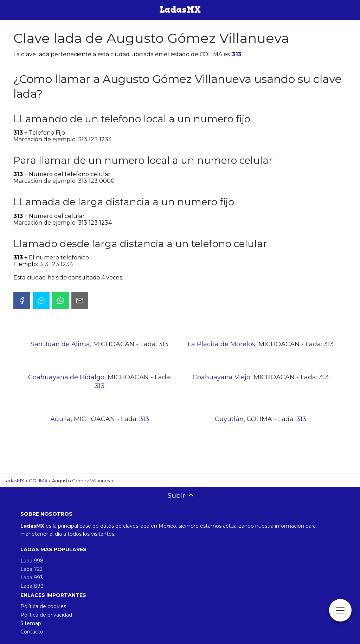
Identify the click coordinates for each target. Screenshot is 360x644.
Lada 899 (32, 586)
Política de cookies (43, 606)
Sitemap (31, 623)
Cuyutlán (229, 419)
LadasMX (14, 481)
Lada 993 (32, 578)
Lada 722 (31, 569)
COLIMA (38, 481)
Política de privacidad (46, 615)
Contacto (32, 632)
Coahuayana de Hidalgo (66, 377)
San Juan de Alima (60, 344)
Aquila (60, 419)
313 (237, 54)
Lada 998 (32, 561)
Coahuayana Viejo (221, 377)
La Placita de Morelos (221, 344)
